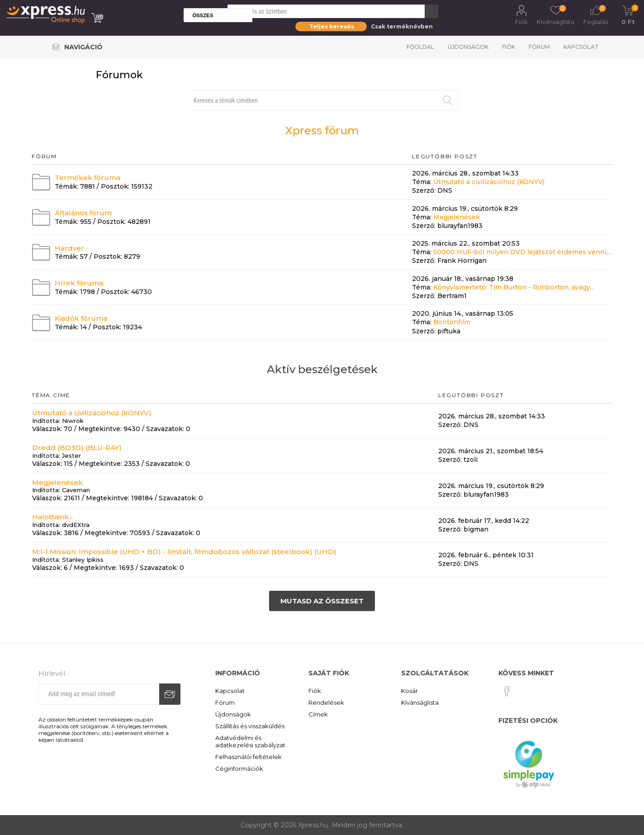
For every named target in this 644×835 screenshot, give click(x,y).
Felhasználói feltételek (249, 757)
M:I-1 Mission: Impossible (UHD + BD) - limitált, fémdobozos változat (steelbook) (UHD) (184, 552)
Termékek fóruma (88, 178)
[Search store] (326, 11)
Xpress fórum (322, 130)
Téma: (422, 182)
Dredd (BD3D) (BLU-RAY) (77, 448)
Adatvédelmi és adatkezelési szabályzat (250, 741)
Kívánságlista (420, 702)
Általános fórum (83, 213)
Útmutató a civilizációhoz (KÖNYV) (489, 182)
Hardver (69, 248)
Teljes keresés (332, 26)
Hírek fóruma (79, 283)
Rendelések (326, 702)
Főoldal (420, 47)
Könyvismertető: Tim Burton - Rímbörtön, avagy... (514, 287)
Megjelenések (457, 217)
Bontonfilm (452, 323)
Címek (318, 714)
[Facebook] (507, 691)
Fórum (539, 47)
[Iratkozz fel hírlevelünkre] (99, 694)
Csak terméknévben (402, 26)
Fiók (521, 22)
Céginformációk (239, 769)
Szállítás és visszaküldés (250, 726)
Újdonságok (468, 47)
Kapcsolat (581, 47)
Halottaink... (52, 517)
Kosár (410, 691)
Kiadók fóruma (81, 318)
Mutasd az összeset (322, 601)
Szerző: (424, 191)
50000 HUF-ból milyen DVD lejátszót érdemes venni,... (523, 252)
